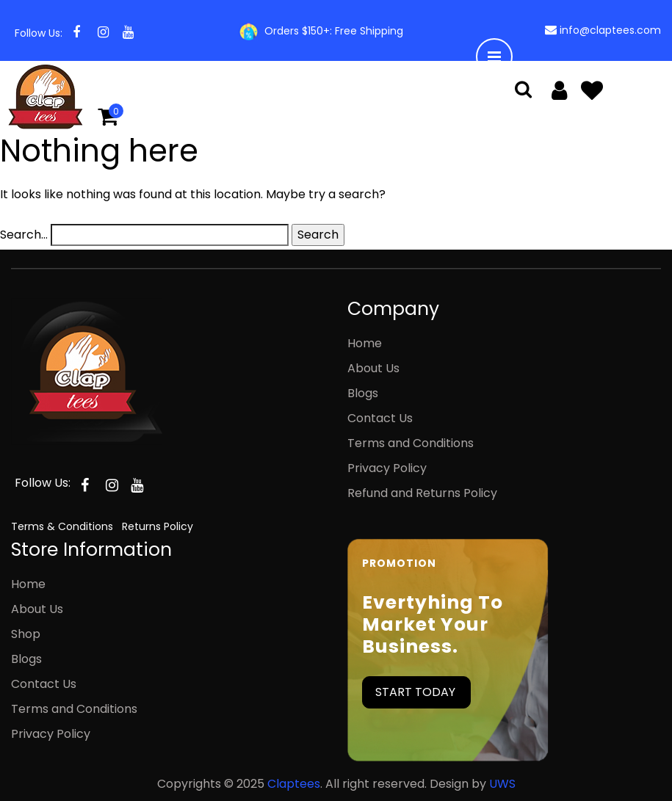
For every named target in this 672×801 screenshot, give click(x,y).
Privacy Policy (387, 468)
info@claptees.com (610, 30)
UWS (502, 784)
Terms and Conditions (411, 443)
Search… (24, 235)
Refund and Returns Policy (422, 493)
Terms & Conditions (62, 526)
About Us (373, 368)
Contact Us (380, 418)
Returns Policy (158, 526)
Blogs (363, 393)
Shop (26, 634)
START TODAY (415, 692)
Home (365, 343)
